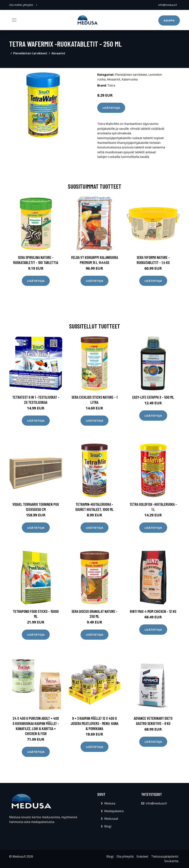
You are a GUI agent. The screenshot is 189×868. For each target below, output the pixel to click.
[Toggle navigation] (14, 20)
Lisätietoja (111, 108)
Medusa (110, 803)
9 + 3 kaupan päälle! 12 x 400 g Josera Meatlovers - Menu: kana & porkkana (94, 723)
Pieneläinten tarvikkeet (30, 53)
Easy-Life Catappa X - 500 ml (153, 397)
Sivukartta (171, 861)
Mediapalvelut (114, 811)
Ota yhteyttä (125, 856)
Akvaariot (58, 53)
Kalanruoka (130, 79)
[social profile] (37, 5)
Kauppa (169, 20)
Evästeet (142, 856)
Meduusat (111, 819)
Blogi (108, 826)
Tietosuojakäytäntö (165, 856)
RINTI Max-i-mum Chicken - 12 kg (153, 611)
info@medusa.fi (168, 5)
